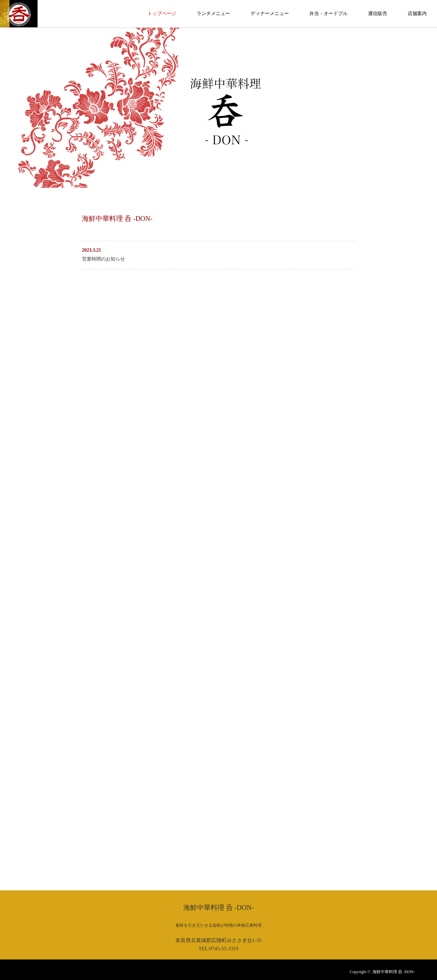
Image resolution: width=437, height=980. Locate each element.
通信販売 (378, 14)
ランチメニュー (213, 14)
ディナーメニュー (270, 14)
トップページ (162, 14)
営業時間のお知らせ (103, 259)
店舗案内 (417, 14)
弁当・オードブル (328, 14)
